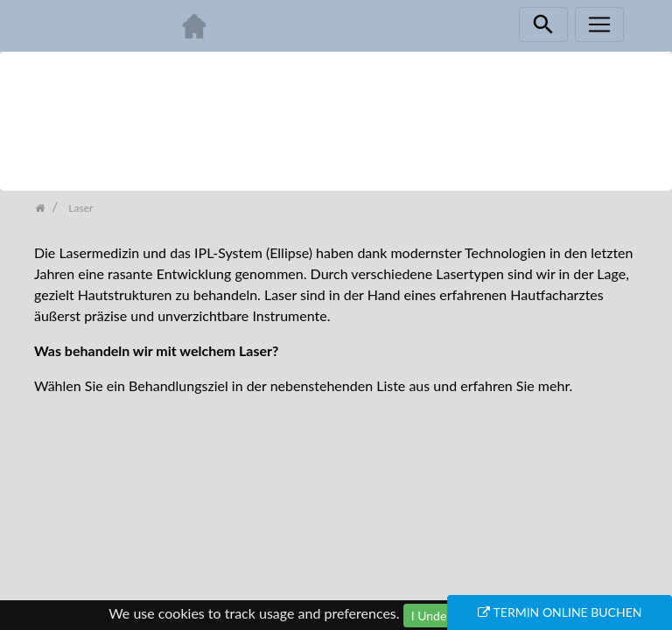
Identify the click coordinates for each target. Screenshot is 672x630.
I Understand (446, 616)
